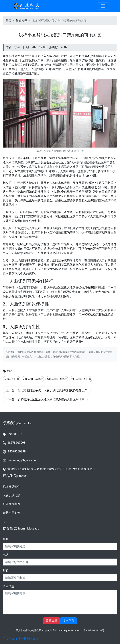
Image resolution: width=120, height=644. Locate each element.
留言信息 (9, 586)
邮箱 (6, 571)
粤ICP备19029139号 (94, 630)
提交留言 (68, 621)
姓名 (6, 539)
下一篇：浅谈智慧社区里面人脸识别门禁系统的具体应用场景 (45, 399)
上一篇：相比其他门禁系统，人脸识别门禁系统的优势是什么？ (47, 390)
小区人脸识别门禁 (81, 379)
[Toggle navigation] (103, 6)
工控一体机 (10, 639)
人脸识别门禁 (11, 379)
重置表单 (52, 621)
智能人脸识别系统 (57, 379)
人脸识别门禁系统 (33, 379)
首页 (9, 21)
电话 (6, 555)
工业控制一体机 (28, 639)
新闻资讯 (21, 21)
